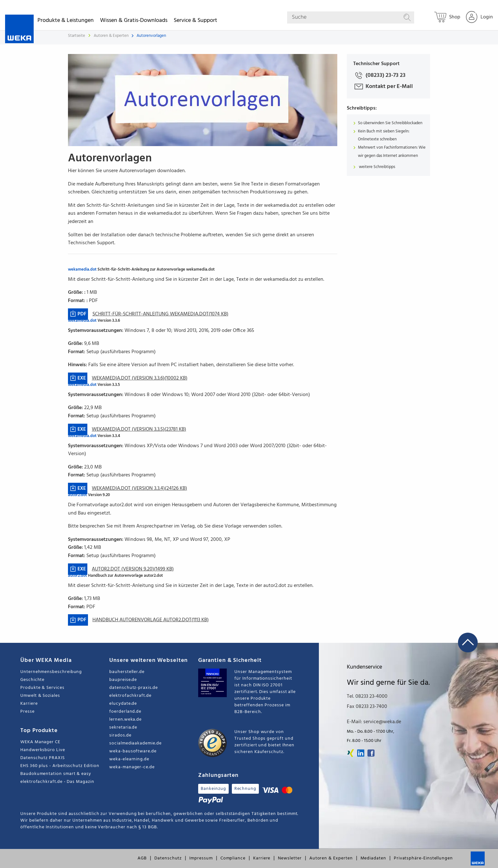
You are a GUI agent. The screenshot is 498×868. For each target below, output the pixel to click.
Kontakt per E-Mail (383, 87)
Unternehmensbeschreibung (51, 672)
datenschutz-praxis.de (134, 688)
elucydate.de (123, 704)
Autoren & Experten (112, 36)
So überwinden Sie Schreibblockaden (390, 123)
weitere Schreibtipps (377, 167)
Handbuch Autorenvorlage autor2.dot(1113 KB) (151, 620)
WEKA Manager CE (40, 742)
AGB (142, 858)
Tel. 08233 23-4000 (367, 696)
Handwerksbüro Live (43, 750)
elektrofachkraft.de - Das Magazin (57, 782)
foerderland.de (125, 712)
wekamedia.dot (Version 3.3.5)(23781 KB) (139, 429)
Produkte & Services (42, 688)
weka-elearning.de (129, 759)
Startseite (77, 36)
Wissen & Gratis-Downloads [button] (134, 21)
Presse (27, 712)
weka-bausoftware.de (133, 751)
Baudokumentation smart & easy (56, 774)
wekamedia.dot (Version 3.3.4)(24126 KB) (139, 488)
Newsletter (290, 858)
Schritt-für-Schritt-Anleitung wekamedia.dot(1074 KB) (160, 314)
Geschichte (32, 680)
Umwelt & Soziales (40, 696)
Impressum (201, 858)
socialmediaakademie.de (135, 743)
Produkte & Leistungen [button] (66, 21)
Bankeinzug (213, 789)
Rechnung (245, 789)
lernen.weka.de (125, 720)
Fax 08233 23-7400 (367, 707)
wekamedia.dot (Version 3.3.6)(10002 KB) (140, 378)
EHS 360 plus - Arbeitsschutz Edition (60, 766)
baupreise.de (123, 680)
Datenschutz (168, 858)
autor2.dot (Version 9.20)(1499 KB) (133, 569)
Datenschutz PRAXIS (43, 758)
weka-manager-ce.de (132, 767)
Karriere (29, 704)
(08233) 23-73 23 (379, 75)
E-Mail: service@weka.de (374, 722)
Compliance (233, 858)
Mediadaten (373, 858)
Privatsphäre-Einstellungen (423, 858)
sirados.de (120, 735)
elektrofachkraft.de (130, 696)
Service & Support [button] (195, 21)
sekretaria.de (123, 727)
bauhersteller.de (127, 672)
